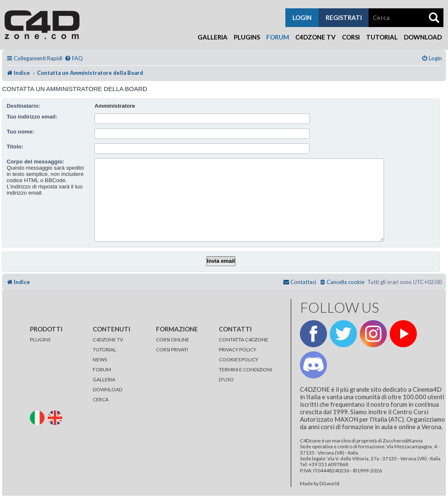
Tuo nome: (20, 132)
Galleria (213, 37)
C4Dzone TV (316, 37)
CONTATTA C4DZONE (244, 340)
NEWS (100, 359)
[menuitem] (74, 58)
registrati (344, 17)
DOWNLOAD (108, 389)
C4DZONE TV (108, 340)
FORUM (102, 369)
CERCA (101, 399)
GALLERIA (104, 379)
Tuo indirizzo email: (32, 117)
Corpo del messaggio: (36, 162)
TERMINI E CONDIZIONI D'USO (245, 374)
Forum (278, 37)
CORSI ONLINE (173, 340)
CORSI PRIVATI (172, 350)
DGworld (329, 484)
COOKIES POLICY (239, 359)
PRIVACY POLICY (238, 350)
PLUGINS (40, 340)
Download (423, 37)
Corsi (351, 37)
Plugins (247, 37)
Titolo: (15, 147)
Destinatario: (24, 106)
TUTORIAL (104, 350)
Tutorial (382, 37)
